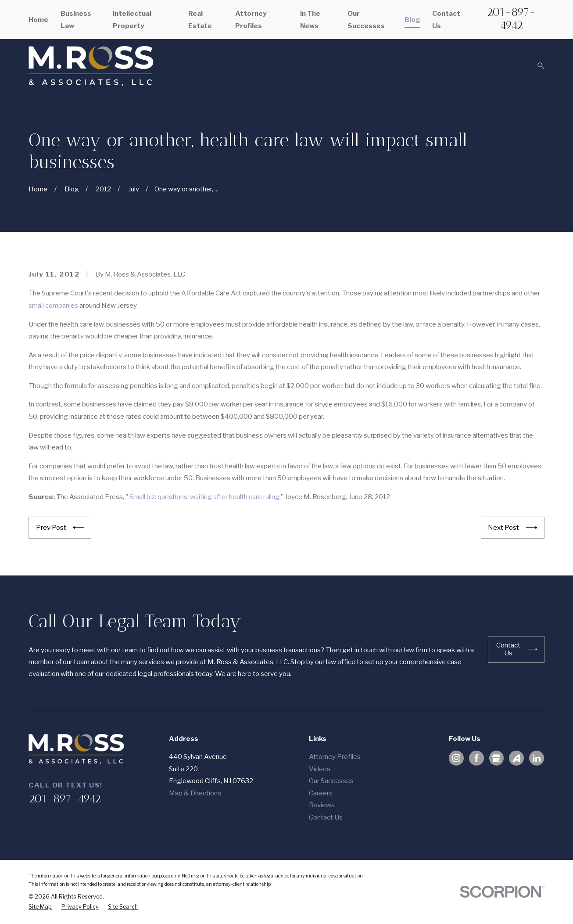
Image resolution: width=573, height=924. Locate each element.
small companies (53, 305)
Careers (321, 793)
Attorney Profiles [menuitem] (251, 19)
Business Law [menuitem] (76, 19)
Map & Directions (195, 793)
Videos (320, 769)
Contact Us (326, 817)
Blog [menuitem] (412, 20)
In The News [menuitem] (310, 19)
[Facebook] (476, 758)
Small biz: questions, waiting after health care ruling (204, 497)
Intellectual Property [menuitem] (132, 19)
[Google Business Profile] (496, 758)
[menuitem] (40, 907)
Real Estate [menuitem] (200, 19)
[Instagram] (456, 758)
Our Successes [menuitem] (366, 19)
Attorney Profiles (335, 757)
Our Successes (331, 781)
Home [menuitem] (38, 20)
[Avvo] (516, 758)
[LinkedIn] (537, 758)
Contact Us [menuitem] (446, 19)
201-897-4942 (511, 18)
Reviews (322, 805)
